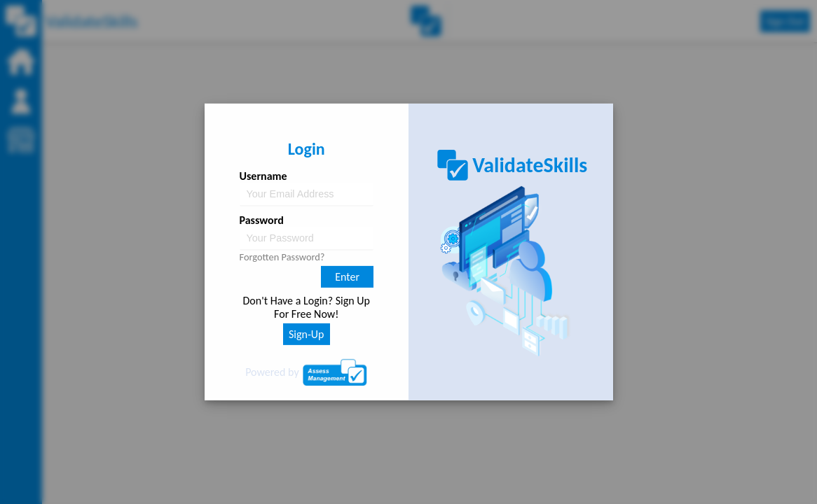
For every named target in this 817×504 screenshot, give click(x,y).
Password (262, 220)
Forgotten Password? (282, 257)
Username (263, 176)
